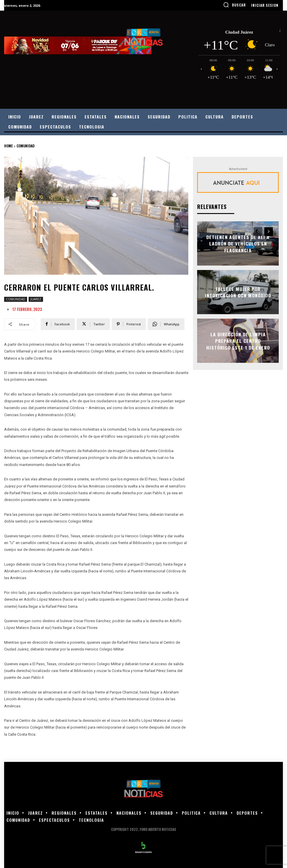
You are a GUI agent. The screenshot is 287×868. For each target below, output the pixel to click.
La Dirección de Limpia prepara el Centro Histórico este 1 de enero (238, 341)
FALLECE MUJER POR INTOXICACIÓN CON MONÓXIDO (238, 292)
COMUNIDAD (25, 146)
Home (8, 146)
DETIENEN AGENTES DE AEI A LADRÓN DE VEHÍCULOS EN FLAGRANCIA (238, 243)
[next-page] (269, 232)
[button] (234, 5)
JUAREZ (36, 299)
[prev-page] (258, 232)
